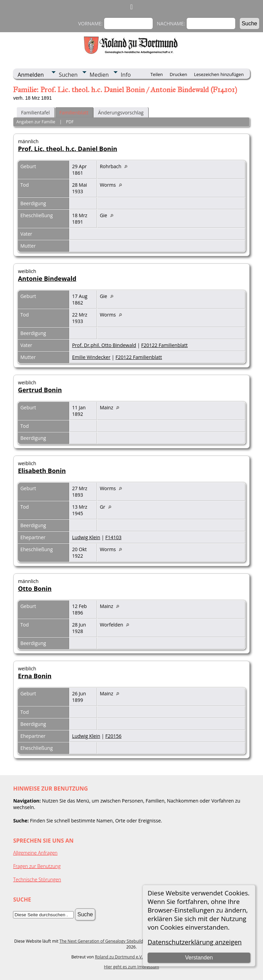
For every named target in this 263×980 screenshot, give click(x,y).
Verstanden (199, 958)
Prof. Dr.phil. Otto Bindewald (104, 345)
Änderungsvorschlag (121, 113)
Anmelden (30, 75)
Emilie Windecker (91, 357)
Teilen (156, 74)
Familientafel (35, 113)
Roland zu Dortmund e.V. (119, 957)
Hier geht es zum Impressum (132, 967)
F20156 (114, 736)
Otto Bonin (35, 588)
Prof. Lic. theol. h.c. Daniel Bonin (67, 149)
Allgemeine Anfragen (35, 853)
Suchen (68, 75)
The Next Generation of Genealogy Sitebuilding (104, 941)
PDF (70, 122)
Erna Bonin (35, 676)
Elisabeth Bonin (42, 471)
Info (126, 75)
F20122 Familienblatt (164, 345)
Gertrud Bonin (40, 390)
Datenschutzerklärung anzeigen (195, 942)
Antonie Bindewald (47, 278)
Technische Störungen (37, 879)
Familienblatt (74, 113)
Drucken (178, 74)
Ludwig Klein (86, 537)
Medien (99, 75)
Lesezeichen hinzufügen (219, 74)
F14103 (114, 537)
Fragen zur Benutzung (37, 866)
